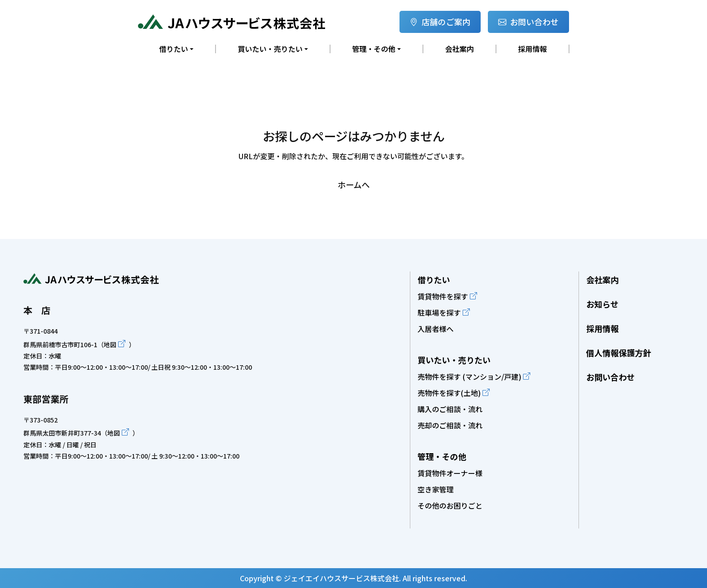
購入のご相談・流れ (450, 409)
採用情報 (533, 49)
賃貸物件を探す (443, 296)
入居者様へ (436, 329)
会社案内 (459, 49)
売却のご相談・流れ (450, 425)
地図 (110, 345)
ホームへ (354, 184)
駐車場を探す (439, 312)
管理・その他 (442, 456)
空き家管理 (436, 489)
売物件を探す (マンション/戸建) (469, 377)
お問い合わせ (528, 22)
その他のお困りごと (450, 505)
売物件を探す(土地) (449, 393)
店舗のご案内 (440, 22)
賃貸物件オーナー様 (450, 473)
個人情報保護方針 (619, 353)
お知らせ (602, 304)
